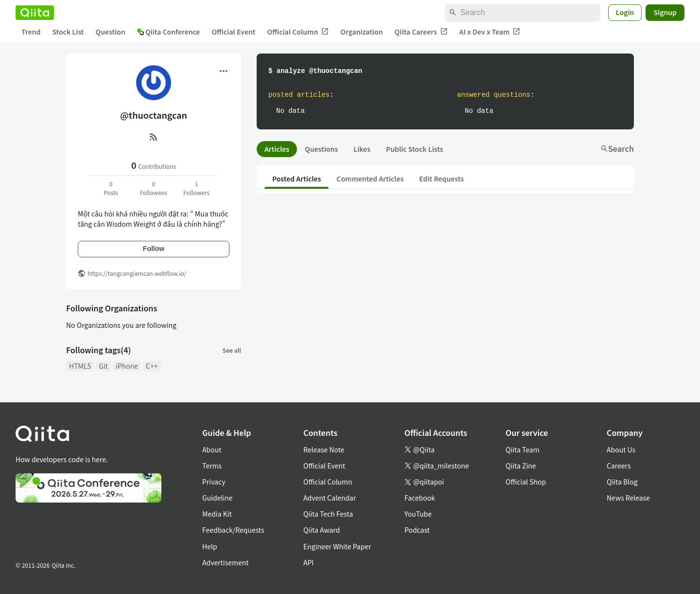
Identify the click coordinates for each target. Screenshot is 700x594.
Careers (619, 466)
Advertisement (226, 562)
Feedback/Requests (233, 530)
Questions (321, 149)
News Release (628, 498)
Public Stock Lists (415, 149)
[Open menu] (224, 71)
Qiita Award (322, 530)
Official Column (298, 32)
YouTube (418, 514)
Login (625, 12)
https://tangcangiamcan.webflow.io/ (137, 273)
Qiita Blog (622, 482)
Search (617, 148)
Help (210, 546)
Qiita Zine (521, 466)
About (212, 450)
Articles (277, 149)
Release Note (324, 450)
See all (232, 350)
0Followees (154, 188)
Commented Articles (370, 179)
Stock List (68, 32)
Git (103, 366)
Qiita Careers (421, 32)
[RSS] (154, 137)
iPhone (127, 366)
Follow (154, 249)
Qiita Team (523, 450)
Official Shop (526, 482)
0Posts (111, 188)
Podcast (417, 530)
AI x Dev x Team (490, 32)
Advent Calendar (330, 498)
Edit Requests (441, 179)
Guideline (218, 498)
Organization (361, 32)
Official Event (233, 32)
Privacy (214, 482)
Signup (665, 12)
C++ (152, 366)
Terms (212, 466)
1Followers (196, 188)
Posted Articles (297, 179)
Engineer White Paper (337, 546)
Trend (31, 32)
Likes (362, 149)
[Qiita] (35, 13)
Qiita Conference (169, 32)
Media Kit (217, 514)
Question (111, 32)
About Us (621, 450)
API (308, 562)
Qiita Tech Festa (328, 514)
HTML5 (80, 366)
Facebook (420, 498)
